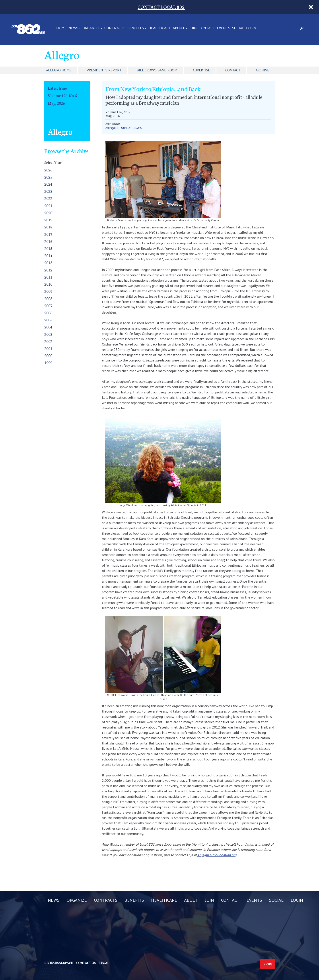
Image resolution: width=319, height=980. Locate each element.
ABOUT (179, 28)
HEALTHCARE (160, 28)
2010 (48, 284)
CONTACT (207, 28)
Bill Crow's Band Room (157, 70)
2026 (48, 170)
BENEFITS (136, 28)
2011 (48, 277)
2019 (48, 220)
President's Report (104, 70)
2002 (48, 341)
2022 (48, 198)
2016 (48, 241)
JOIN (193, 28)
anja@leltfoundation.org (124, 128)
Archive (262, 70)
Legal (104, 963)
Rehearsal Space (58, 963)
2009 (48, 291)
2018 (48, 227)
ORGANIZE (91, 28)
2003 (48, 334)
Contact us (86, 963)
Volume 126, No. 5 (62, 95)
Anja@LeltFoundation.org (217, 855)
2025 (48, 177)
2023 (48, 191)
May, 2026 (56, 103)
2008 (48, 298)
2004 (48, 327)
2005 (48, 320)
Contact (233, 70)
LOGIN (251, 28)
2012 (48, 270)
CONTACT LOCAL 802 (161, 7)
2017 (48, 234)
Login (267, 964)
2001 (48, 348)
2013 (48, 262)
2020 (48, 213)
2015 (48, 248)
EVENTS (224, 28)
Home (61, 28)
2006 (48, 313)
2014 (48, 255)
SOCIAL (238, 28)
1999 (48, 362)
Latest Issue (57, 88)
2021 (48, 205)
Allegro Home (59, 70)
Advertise (201, 70)
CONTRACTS (115, 28)
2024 (48, 184)
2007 (48, 305)
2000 (48, 355)
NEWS (73, 28)
